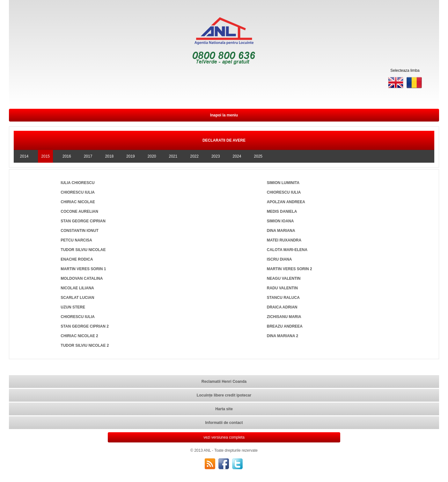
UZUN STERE (73, 307)
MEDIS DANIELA (282, 211)
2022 (194, 156)
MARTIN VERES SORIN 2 (290, 269)
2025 (258, 156)
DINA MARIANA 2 (283, 336)
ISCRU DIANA (279, 259)
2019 (131, 156)
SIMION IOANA (280, 221)
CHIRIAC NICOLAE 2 (79, 336)
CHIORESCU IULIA (78, 192)
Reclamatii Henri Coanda (224, 382)
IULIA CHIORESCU (77, 183)
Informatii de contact (224, 423)
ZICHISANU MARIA (284, 317)
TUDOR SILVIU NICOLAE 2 (85, 345)
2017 (88, 156)
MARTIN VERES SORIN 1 (83, 269)
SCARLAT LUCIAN (77, 298)
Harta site (224, 409)
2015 (45, 156)
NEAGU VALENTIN (284, 278)
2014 (24, 156)
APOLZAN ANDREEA (286, 202)
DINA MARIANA (281, 231)
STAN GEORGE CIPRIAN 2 (84, 326)
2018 (109, 156)
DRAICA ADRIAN (282, 307)
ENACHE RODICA (77, 259)
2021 (173, 156)
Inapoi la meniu (224, 115)
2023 (216, 156)
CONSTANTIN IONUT (79, 231)
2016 (67, 156)
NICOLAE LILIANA (77, 288)
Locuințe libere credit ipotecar (224, 395)
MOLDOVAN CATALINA (82, 278)
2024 (237, 156)
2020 (152, 156)
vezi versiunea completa (224, 437)
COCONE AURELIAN (79, 211)
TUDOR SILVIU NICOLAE (83, 250)
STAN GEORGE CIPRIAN (83, 221)
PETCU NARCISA (76, 240)
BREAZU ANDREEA (285, 326)
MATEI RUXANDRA (284, 240)
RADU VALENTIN (282, 288)
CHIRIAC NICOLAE (78, 202)
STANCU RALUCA (283, 298)
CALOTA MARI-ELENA (287, 250)
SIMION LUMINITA (283, 183)
